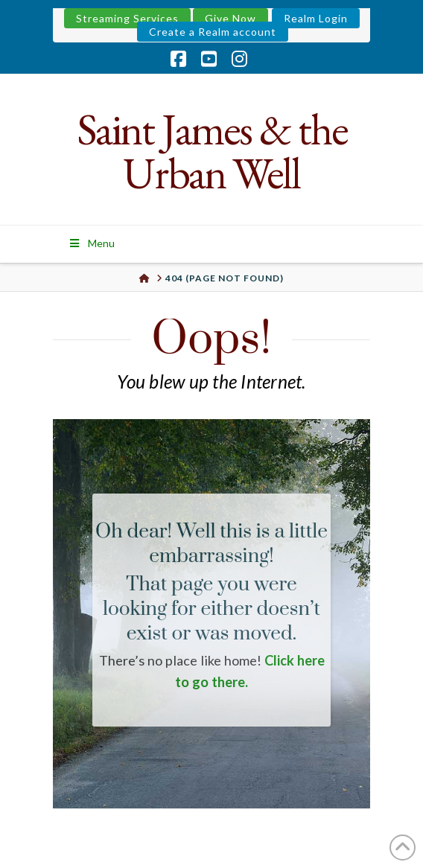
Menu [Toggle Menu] (91, 243)
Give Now (230, 18)
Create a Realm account (213, 32)
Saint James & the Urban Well (212, 151)
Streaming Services (127, 18)
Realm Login (316, 18)
